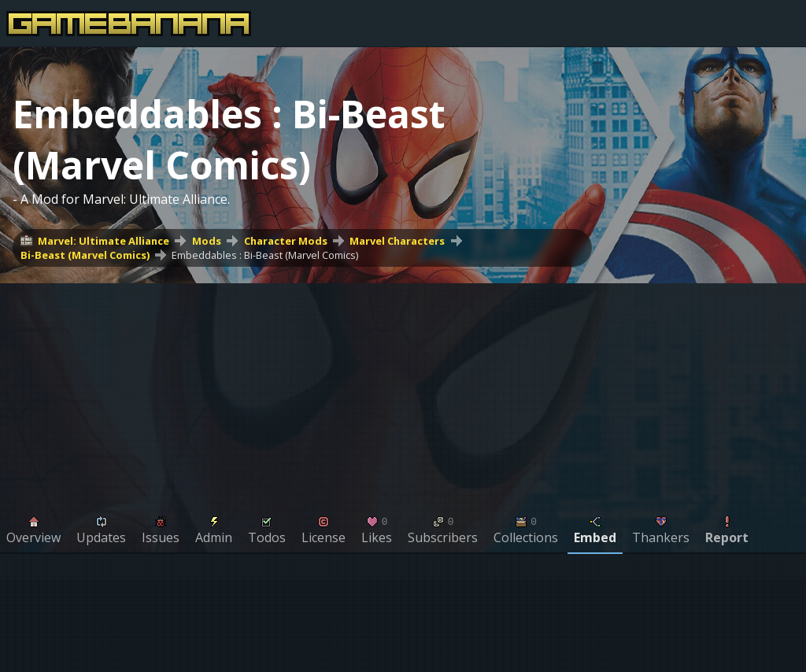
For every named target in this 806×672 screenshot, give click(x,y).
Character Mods (286, 241)
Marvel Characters (397, 241)
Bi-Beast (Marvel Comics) (85, 255)
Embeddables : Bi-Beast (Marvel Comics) (265, 255)
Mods (207, 241)
